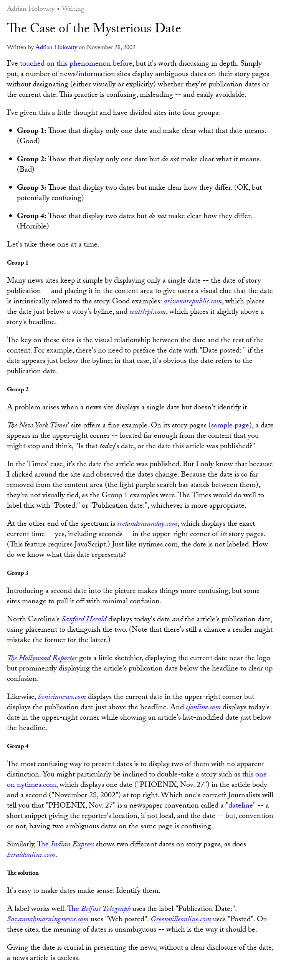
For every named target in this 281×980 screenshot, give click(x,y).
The (65, 845)
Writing (73, 10)
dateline (241, 806)
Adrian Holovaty (31, 10)
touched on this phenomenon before (76, 65)
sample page (230, 426)
